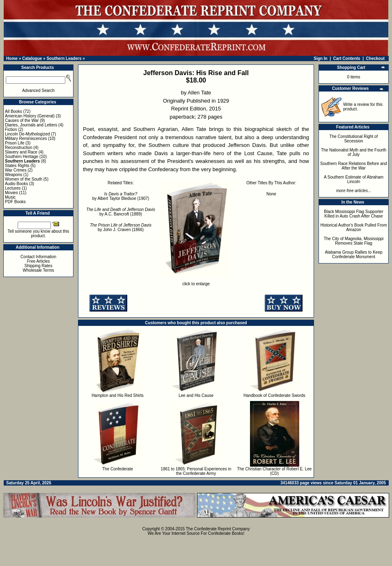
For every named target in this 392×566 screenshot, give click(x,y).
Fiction (11, 129)
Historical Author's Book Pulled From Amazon (354, 227)
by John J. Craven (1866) (121, 227)
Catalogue (32, 58)
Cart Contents (347, 58)
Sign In (320, 58)
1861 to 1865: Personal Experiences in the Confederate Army (196, 471)
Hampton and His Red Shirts (118, 395)
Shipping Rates (39, 266)
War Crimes (16, 170)
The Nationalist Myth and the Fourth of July (354, 152)
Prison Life (15, 143)
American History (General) (30, 116)
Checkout (376, 58)
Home (12, 58)
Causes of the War (22, 120)
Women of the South (24, 179)
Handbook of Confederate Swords (274, 395)
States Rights (17, 166)
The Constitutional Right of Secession (354, 139)
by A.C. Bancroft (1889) (121, 212)
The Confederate (118, 469)
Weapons (14, 175)
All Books (14, 111)
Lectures (13, 188)
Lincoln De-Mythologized (28, 134)
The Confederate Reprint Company (218, 529)
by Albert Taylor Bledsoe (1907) (121, 196)
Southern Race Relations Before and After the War (354, 166)
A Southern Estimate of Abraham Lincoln (354, 179)
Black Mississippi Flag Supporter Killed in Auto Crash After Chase (354, 214)
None (271, 194)
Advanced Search (38, 91)
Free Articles (39, 261)
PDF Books (15, 202)
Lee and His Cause (196, 395)
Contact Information (38, 257)
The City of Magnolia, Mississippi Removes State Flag (354, 241)
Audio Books (16, 184)
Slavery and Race (21, 152)
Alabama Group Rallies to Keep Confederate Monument (353, 254)
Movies (11, 193)
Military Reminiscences (26, 139)
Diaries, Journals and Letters (31, 125)
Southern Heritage (22, 157)
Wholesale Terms (38, 270)
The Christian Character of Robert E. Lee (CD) (275, 471)
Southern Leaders (64, 58)
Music (10, 197)
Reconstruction (19, 148)
